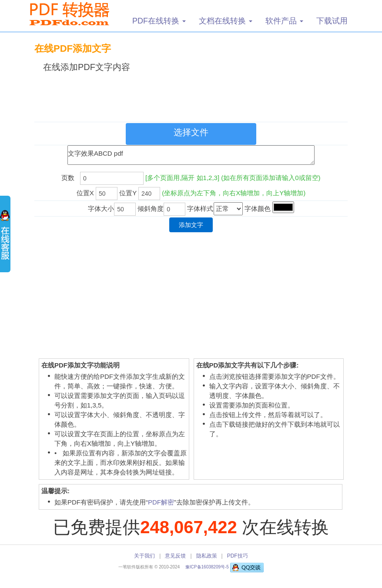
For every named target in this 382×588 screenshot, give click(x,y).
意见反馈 (175, 556)
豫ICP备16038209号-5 (208, 567)
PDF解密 (161, 502)
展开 (5, 239)
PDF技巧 (238, 556)
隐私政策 (207, 556)
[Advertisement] (193, 95)
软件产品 (284, 21)
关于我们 (144, 556)
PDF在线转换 (159, 21)
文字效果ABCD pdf (191, 155)
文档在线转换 (226, 21)
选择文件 (191, 132)
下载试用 (332, 21)
